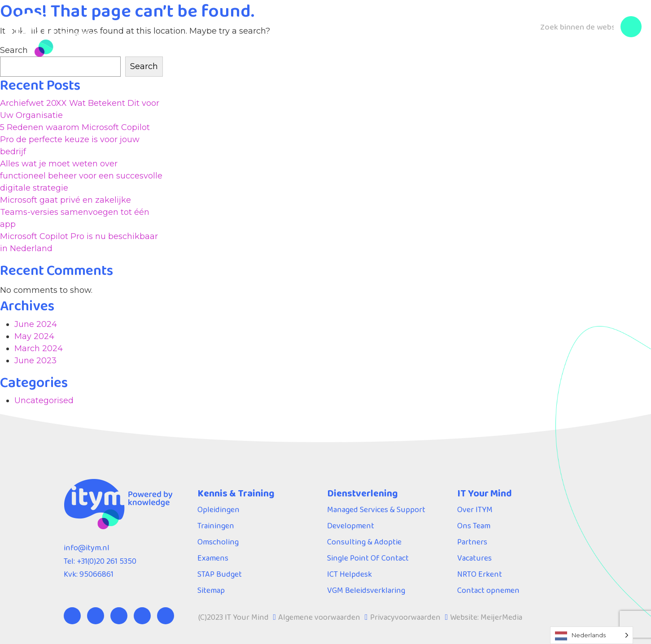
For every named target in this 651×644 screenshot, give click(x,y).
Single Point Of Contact (368, 558)
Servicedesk (332, 24)
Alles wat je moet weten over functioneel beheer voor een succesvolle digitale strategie (81, 176)
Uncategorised (44, 400)
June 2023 (35, 361)
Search (144, 66)
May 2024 (34, 336)
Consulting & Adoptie (364, 542)
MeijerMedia (501, 617)
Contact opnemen (488, 590)
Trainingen (216, 526)
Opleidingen (218, 509)
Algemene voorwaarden (319, 617)
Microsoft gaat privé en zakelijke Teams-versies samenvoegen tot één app (75, 212)
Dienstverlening (257, 24)
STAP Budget (220, 574)
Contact (481, 24)
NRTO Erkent (480, 574)
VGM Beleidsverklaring (366, 590)
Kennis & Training (172, 24)
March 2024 (39, 348)
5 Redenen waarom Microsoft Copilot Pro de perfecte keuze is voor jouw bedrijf (75, 139)
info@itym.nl (87, 548)
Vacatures (474, 558)
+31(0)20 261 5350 (107, 561)
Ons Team (474, 526)
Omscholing (218, 542)
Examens (213, 558)
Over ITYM (394, 24)
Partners (472, 542)
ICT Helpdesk (350, 574)
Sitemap (211, 590)
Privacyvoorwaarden (405, 617)
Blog (441, 24)
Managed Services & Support (376, 509)
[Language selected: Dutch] (592, 635)
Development (351, 526)
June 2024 (36, 324)
